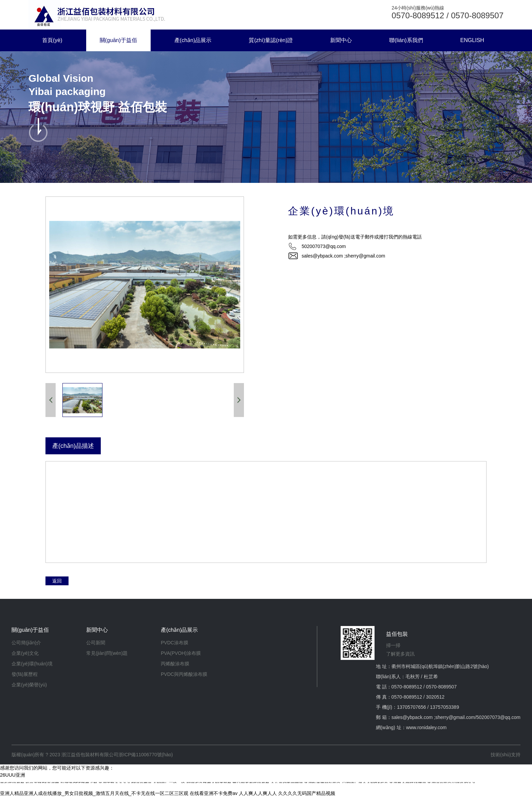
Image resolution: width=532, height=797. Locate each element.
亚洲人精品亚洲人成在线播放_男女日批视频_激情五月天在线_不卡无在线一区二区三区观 (94, 793)
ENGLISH (472, 40)
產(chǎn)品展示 (193, 40)
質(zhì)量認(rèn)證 (271, 40)
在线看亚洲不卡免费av (214, 793)
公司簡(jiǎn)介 (26, 643)
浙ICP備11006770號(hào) (146, 755)
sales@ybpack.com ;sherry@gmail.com (343, 256)
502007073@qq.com (498, 717)
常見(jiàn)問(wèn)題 (107, 653)
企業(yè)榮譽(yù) (29, 685)
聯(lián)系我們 (406, 40)
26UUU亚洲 (13, 775)
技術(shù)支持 (506, 755)
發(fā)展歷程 (25, 674)
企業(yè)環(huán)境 (32, 664)
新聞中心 (341, 40)
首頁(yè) (52, 40)
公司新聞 (96, 643)
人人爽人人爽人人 (258, 793)
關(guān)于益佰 (118, 40)
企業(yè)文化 (25, 653)
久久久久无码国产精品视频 (307, 793)
